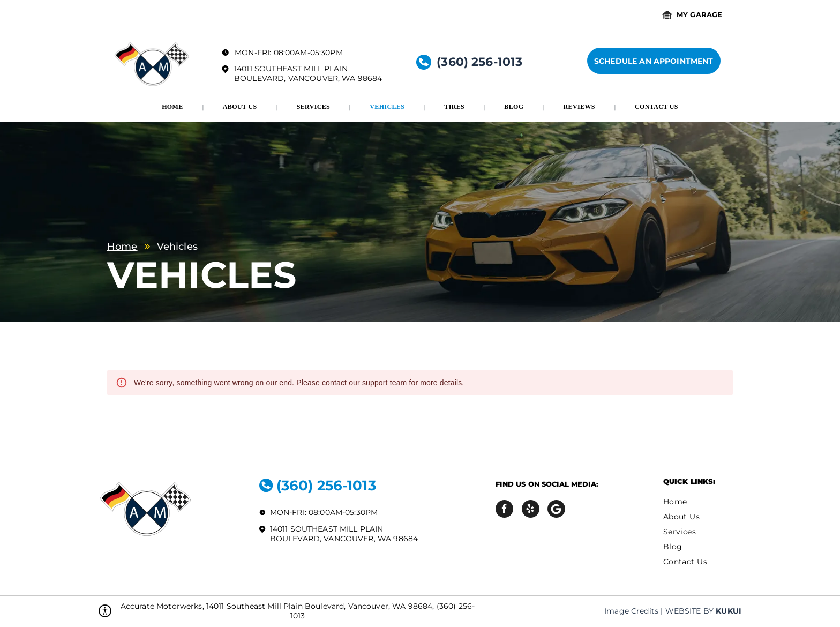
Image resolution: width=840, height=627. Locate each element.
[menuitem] (174, 107)
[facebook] (504, 510)
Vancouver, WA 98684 (335, 78)
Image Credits (631, 611)
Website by (690, 611)
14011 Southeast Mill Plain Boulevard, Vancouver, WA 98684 (344, 534)
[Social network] (556, 510)
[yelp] (531, 510)
